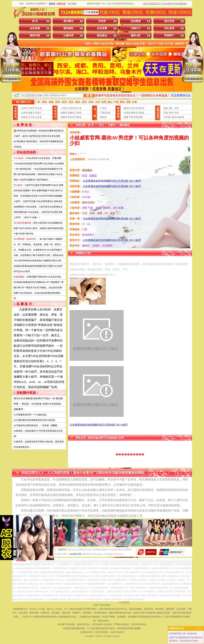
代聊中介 (136, 28)
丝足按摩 (102, 28)
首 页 (35, 21)
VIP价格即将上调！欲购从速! (183, 634)
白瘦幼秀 (68, 35)
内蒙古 (31, 113)
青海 (136, 117)
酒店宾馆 (169, 21)
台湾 (176, 108)
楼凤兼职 (68, 28)
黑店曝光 (68, 21)
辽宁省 (31, 117)
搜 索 (89, 96)
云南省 (127, 113)
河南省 (78, 117)
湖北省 (71, 117)
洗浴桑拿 (136, 21)
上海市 (64, 108)
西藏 (126, 117)
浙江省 (78, 108)
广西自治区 (105, 113)
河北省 (38, 108)
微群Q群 (136, 35)
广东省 (103, 108)
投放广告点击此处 (102, 605)
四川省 (134, 108)
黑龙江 (38, 113)
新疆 (141, 117)
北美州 (174, 117)
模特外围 (35, 35)
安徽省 (71, 113)
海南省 (103, 117)
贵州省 (141, 108)
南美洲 (181, 117)
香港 (166, 108)
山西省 (24, 113)
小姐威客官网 (75, 554)
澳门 (171, 108)
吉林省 (24, 117)
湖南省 (64, 117)
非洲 (176, 113)
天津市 (31, 108)
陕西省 (134, 113)
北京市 (24, 108)
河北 (101, 125)
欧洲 (171, 113)
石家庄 (112, 125)
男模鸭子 (169, 35)
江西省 (78, 113)
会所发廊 (35, 28)
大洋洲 (167, 117)
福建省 (64, 113)
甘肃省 (141, 113)
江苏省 (71, 108)
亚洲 (166, 113)
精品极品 (102, 35)
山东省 (38, 117)
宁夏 (131, 117)
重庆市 (127, 108)
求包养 (102, 21)
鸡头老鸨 (169, 28)
